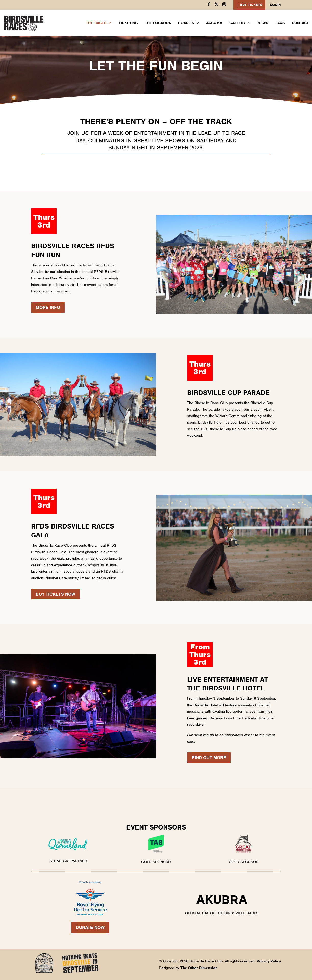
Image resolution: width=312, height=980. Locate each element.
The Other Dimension (199, 968)
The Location (158, 23)
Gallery (238, 23)
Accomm (214, 23)
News (263, 23)
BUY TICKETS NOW (55, 594)
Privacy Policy (269, 961)
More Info (48, 307)
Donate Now (90, 927)
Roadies (186, 23)
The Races (96, 23)
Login (276, 5)
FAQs (280, 23)
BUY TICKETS (251, 5)
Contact (300, 23)
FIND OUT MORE (209, 758)
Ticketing (128, 23)
